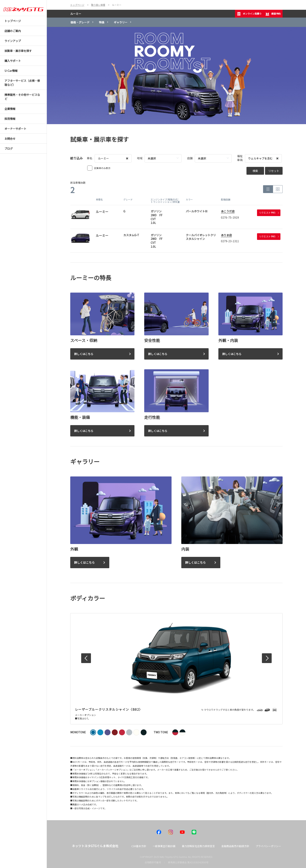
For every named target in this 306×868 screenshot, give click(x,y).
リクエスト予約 (269, 212)
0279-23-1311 (230, 241)
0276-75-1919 (230, 217)
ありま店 (226, 235)
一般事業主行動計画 (164, 846)
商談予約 (273, 14)
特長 (102, 22)
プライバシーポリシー (268, 846)
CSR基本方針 (139, 846)
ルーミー (76, 14)
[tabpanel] (176, 76)
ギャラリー (121, 22)
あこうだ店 (228, 211)
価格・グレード (80, 22)
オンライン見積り (249, 14)
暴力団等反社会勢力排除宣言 (198, 846)
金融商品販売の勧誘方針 (235, 846)
